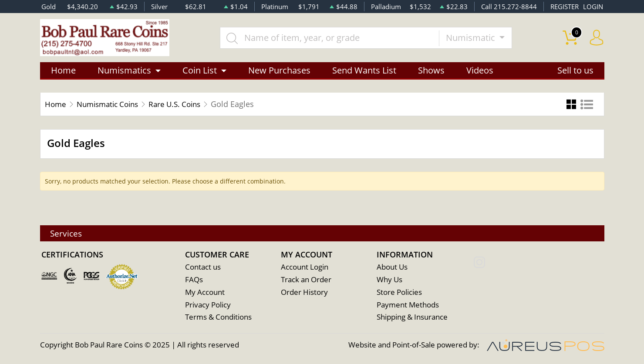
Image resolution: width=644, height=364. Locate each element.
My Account (205, 292)
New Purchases (279, 71)
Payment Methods (408, 305)
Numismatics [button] (124, 71)
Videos (480, 71)
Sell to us (575, 71)
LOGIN (593, 7)
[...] (330, 38)
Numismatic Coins (111, 104)
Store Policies (399, 292)
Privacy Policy (208, 305)
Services (67, 233)
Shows (431, 71)
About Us (392, 267)
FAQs (194, 280)
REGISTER (565, 7)
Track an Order (306, 280)
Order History (304, 292)
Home (63, 71)
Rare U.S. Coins (183, 104)
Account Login (305, 267)
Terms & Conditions (218, 318)
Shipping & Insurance (412, 318)
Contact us (203, 267)
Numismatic (472, 38)
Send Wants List (364, 71)
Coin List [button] (200, 71)
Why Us (389, 280)
